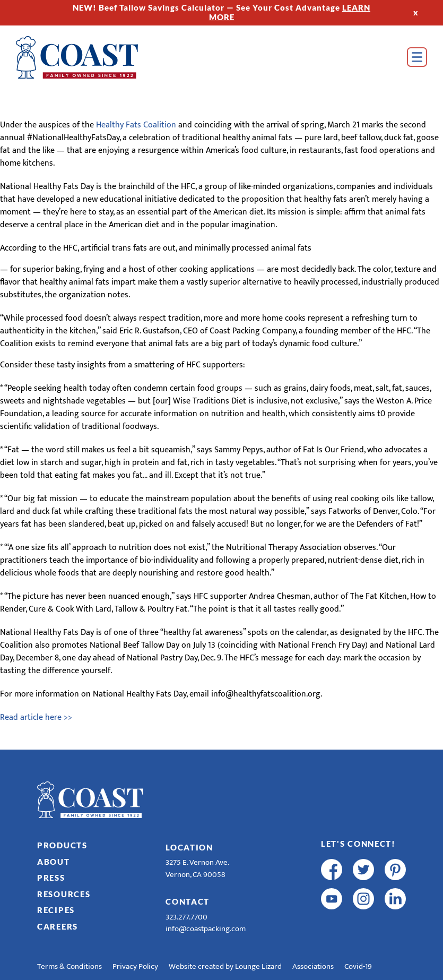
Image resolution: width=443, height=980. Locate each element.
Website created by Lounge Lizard (225, 966)
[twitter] (363, 870)
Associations (313, 966)
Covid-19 (358, 966)
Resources (64, 894)
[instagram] (363, 899)
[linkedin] (395, 899)
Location (189, 847)
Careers (58, 926)
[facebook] (332, 870)
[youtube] (332, 899)
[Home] (77, 57)
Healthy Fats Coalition (136, 125)
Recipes (56, 910)
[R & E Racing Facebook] (332, 928)
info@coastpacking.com (206, 929)
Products (62, 845)
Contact (188, 901)
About (54, 862)
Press (51, 878)
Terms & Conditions (70, 966)
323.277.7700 (186, 917)
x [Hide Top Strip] (416, 12)
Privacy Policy (135, 966)
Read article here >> (36, 717)
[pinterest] (395, 870)
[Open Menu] (417, 57)
